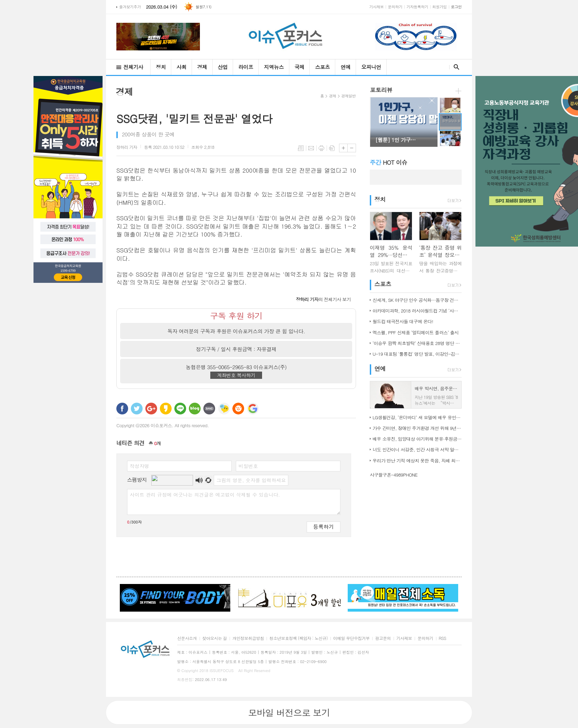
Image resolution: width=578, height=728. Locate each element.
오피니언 (371, 67)
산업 (223, 67)
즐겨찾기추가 (130, 7)
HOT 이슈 (388, 162)
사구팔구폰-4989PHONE (394, 475)
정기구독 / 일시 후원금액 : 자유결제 (236, 349)
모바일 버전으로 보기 (289, 712)
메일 (311, 148)
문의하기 (395, 7)
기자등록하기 (417, 7)
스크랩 (332, 148)
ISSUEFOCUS (222, 670)
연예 (345, 67)
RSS (442, 638)
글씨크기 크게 (343, 148)
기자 (127, 147)
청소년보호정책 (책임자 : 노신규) (298, 638)
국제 (300, 67)
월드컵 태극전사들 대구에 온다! (403, 321)
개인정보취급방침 (248, 638)
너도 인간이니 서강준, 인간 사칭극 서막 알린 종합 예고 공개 (417, 449)
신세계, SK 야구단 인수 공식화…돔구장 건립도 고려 (417, 300)
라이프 (246, 67)
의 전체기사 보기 (323, 299)
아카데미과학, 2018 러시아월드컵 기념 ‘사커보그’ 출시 (417, 311)
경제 (202, 67)
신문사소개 (187, 638)
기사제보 (377, 7)
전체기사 (133, 67)
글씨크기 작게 (352, 148)
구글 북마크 (253, 409)
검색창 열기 (455, 67)
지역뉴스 (274, 67)
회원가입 (440, 7)
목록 (301, 148)
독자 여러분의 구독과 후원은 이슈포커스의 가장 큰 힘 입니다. (236, 331)
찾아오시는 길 (215, 638)
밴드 (209, 409)
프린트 (321, 148)
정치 (161, 67)
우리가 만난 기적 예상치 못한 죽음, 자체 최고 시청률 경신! (417, 461)
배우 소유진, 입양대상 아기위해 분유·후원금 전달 (417, 439)
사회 (181, 67)
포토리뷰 (381, 90)
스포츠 (322, 67)
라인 (180, 409)
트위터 (137, 409)
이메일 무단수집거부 (351, 638)
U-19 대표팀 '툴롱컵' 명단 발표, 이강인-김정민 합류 (417, 354)
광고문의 (383, 638)
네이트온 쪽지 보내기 (224, 409)
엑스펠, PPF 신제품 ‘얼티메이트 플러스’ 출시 (416, 332)
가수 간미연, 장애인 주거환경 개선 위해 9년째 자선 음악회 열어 (417, 428)
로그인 (456, 7)
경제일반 (349, 96)
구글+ (151, 409)
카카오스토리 (166, 409)
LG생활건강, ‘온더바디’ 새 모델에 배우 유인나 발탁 (417, 417)
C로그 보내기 (238, 409)
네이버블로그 (195, 409)
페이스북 (122, 409)
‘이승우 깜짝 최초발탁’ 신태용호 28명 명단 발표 (417, 343)
